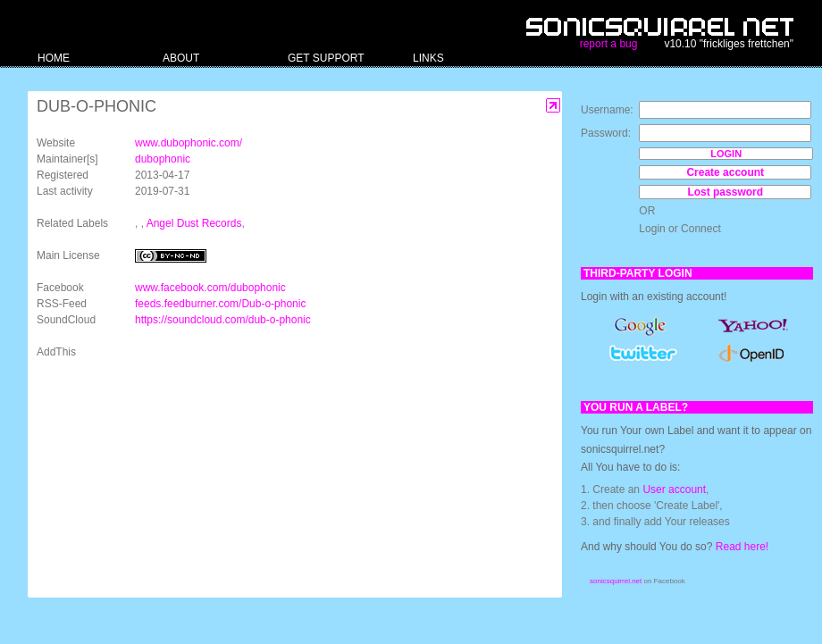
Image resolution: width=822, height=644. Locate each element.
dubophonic (163, 159)
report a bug (609, 44)
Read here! (742, 547)
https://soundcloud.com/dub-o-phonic (223, 320)
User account (674, 489)
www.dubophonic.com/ (189, 143)
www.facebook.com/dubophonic (210, 288)
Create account (725, 172)
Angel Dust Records (194, 223)
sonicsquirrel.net (616, 581)
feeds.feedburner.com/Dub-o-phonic (220, 304)
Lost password (725, 192)
